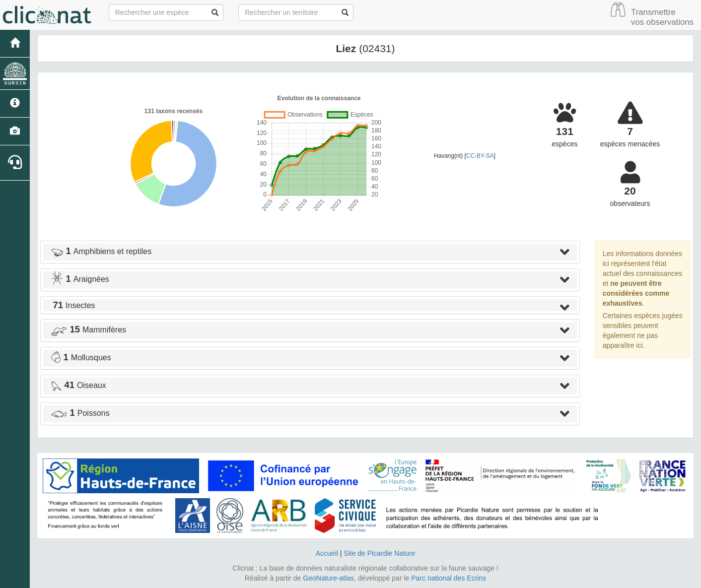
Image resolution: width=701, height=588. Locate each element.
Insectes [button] (73, 305)
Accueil (327, 553)
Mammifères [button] (88, 330)
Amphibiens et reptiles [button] (101, 251)
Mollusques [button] (81, 358)
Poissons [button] (80, 413)
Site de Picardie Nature (379, 553)
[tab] (310, 252)
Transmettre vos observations (662, 17)
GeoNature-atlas (328, 578)
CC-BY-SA (480, 156)
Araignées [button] (80, 279)
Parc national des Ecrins (449, 578)
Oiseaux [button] (78, 385)
